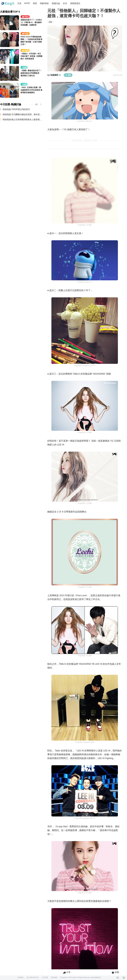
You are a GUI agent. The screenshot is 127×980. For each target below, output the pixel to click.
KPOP (27, 3)
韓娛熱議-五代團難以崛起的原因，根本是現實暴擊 (22, 114)
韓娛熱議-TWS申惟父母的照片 (16, 109)
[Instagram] (124, 978)
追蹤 (68, 75)
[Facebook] (118, 978)
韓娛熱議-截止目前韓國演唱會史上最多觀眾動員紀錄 (22, 120)
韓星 (35, 3)
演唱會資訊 (75, 3)
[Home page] (8, 4)
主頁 (19, 3)
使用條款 (21, 977)
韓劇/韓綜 (44, 3)
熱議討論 (56, 3)
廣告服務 (54, 977)
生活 (65, 3)
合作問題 (45, 977)
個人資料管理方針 (33, 977)
